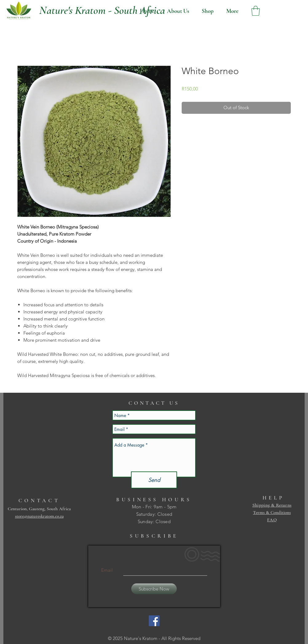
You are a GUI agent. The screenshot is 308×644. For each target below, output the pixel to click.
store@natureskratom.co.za (39, 516)
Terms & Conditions (272, 512)
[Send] (154, 480)
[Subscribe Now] (154, 589)
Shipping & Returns (272, 505)
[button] (256, 11)
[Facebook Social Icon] (154, 621)
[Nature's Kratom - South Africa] (102, 10)
